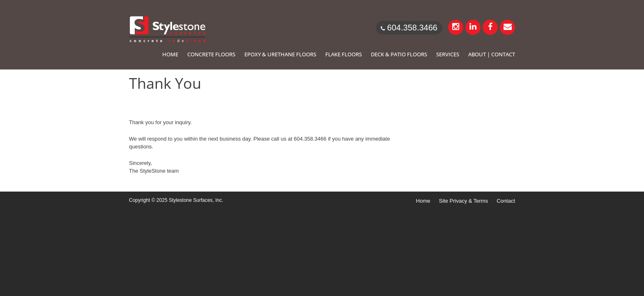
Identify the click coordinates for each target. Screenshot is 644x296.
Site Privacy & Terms (464, 201)
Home (423, 201)
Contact (506, 201)
